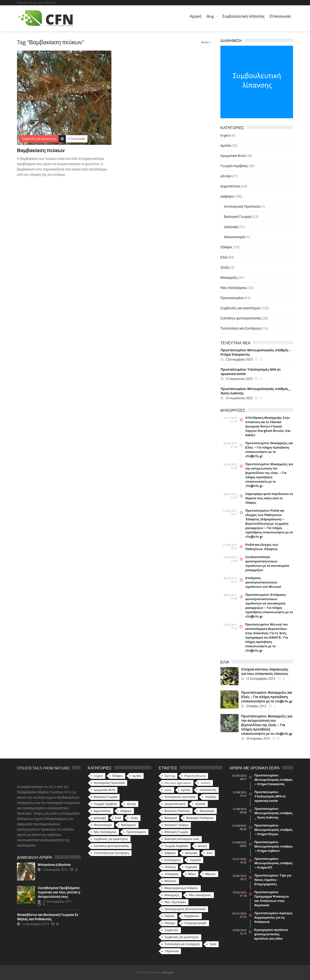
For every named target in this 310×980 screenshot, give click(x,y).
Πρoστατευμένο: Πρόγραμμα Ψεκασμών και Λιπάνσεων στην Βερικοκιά (272, 899)
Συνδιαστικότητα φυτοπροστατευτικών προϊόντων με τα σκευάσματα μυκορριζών (267, 563)
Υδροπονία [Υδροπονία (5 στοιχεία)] (171, 951)
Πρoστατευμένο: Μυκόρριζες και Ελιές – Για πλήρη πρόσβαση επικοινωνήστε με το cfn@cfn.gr (269, 449)
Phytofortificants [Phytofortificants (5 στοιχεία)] (195, 776)
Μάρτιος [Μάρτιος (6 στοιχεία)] (211, 874)
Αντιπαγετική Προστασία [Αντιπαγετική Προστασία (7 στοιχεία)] (109, 783)
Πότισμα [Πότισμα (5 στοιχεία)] (170, 923)
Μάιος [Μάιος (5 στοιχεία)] (192, 874)
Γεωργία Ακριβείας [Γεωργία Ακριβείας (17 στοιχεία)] (176, 846)
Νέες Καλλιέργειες (234, 288)
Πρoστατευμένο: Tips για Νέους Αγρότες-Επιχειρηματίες (273, 880)
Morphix (168, 972)
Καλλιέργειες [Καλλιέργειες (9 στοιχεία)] (173, 860)
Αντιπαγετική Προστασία (242, 206)
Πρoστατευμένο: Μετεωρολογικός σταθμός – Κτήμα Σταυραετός (256, 352)
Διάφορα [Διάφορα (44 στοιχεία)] (126, 811)
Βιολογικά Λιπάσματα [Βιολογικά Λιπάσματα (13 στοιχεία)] (200, 818)
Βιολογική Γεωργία (238, 217)
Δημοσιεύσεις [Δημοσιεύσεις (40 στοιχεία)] (102, 811)
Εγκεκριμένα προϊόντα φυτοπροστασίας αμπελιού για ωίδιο (271, 934)
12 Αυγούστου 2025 (239, 379)
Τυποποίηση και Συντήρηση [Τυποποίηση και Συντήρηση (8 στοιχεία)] (182, 944)
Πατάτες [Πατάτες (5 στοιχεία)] (170, 916)
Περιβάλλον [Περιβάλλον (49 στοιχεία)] (192, 916)
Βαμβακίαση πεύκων (41, 150)
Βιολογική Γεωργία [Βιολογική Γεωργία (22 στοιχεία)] (106, 797)
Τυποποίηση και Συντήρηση (241, 328)
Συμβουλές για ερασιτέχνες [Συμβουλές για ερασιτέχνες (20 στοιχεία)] (182, 937)
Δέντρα (226, 176)
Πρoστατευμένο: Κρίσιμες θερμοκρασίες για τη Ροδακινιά (274, 917)
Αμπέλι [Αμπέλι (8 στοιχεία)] (186, 790)
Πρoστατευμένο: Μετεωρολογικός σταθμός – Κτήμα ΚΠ (274, 863)
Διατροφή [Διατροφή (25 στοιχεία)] (191, 853)
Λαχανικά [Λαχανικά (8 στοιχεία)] (191, 867)
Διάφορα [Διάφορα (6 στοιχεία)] (170, 853)
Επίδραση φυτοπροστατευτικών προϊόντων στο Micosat (263, 582)
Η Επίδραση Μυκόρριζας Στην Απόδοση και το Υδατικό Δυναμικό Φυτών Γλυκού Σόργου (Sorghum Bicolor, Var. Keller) (268, 426)
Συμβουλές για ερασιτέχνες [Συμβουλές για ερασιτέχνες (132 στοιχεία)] (111, 839)
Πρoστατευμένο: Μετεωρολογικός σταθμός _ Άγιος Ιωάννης (256, 391)
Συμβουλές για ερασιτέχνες (240, 308)
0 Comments (77, 139)
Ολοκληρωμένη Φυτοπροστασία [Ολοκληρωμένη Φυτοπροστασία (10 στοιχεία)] (185, 909)
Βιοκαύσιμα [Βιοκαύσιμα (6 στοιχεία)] (207, 811)
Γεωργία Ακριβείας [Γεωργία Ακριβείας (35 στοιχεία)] (106, 804)
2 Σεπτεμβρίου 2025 (239, 359)
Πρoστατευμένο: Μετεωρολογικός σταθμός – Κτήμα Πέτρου (274, 830)
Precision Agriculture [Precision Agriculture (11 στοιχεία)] (178, 783)
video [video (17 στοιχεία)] (168, 790)
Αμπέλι (226, 145)
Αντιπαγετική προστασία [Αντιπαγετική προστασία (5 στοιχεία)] (180, 797)
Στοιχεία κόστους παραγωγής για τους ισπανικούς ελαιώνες (265, 671)
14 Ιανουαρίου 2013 (35, 924)
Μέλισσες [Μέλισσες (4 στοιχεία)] (170, 881)
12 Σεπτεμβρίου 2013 (260, 678)
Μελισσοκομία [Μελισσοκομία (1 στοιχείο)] (103, 825)
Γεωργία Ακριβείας (234, 166)
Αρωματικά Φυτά (233, 156)
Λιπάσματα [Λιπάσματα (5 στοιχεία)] (172, 874)
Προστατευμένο (232, 298)
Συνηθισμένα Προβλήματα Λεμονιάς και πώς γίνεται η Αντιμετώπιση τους (59, 892)
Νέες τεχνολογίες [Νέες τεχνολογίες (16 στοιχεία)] (175, 902)
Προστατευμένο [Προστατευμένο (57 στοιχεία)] (136, 832)
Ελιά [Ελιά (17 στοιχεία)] (209, 853)
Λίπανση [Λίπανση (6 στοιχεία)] (170, 867)
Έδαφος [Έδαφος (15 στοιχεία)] (118, 776)
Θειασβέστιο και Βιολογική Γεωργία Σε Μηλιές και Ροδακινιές (48, 917)
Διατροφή (231, 227)
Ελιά (224, 257)
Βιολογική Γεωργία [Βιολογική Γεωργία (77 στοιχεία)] (176, 832)
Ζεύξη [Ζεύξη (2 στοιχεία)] (134, 818)
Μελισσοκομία (235, 237)
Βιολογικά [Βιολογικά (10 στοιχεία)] (171, 818)
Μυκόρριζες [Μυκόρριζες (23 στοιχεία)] (172, 895)
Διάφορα (227, 196)
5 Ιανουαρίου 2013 (55, 869)
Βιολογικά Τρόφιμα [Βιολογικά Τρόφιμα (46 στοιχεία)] (176, 825)
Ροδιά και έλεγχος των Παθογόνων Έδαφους (262, 547)
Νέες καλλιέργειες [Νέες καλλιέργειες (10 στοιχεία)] (200, 895)
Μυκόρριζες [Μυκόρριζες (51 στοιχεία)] (129, 825)
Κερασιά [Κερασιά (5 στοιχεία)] (195, 860)
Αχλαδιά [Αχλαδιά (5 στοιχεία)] (200, 804)
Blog (210, 16)
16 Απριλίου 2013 (258, 738)
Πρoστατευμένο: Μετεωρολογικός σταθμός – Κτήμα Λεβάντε (274, 846)
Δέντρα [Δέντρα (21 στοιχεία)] (131, 804)
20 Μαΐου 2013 (256, 706)
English (226, 135)
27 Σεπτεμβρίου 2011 (57, 901)
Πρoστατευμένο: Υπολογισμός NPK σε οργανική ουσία (251, 372)
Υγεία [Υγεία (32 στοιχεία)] (213, 944)
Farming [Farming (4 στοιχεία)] (170, 776)
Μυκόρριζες (229, 277)
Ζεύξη (225, 267)
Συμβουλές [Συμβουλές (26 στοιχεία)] (171, 930)
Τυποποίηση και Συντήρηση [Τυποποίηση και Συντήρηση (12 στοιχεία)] (111, 853)
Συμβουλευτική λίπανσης (244, 16)
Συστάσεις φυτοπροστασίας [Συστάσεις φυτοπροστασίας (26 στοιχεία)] (111, 846)
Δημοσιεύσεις (230, 186)
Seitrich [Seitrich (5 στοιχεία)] (205, 783)
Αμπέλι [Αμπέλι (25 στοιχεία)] (137, 776)
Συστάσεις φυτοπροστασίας (241, 318)
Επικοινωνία (280, 16)
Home (205, 42)
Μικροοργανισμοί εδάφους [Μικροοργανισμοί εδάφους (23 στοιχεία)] (181, 888)
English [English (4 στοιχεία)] (98, 776)
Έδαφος (226, 247)
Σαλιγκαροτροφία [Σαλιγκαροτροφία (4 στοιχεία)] (196, 923)
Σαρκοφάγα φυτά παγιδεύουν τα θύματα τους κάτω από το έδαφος (269, 498)
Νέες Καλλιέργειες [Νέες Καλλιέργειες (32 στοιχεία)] (105, 832)
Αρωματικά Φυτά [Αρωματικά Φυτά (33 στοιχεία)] (105, 790)
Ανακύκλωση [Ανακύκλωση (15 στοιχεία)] (208, 790)
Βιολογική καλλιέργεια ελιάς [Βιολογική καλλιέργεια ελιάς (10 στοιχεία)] (182, 839)
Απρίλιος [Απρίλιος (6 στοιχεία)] (211, 797)
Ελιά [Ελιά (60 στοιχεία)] (118, 818)
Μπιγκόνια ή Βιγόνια (54, 865)
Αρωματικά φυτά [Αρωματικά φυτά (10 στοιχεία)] (175, 804)
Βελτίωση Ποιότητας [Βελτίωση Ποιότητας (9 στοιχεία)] (177, 811)
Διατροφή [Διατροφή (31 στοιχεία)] (100, 818)
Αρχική (196, 16)
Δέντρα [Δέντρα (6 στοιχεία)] (202, 846)
